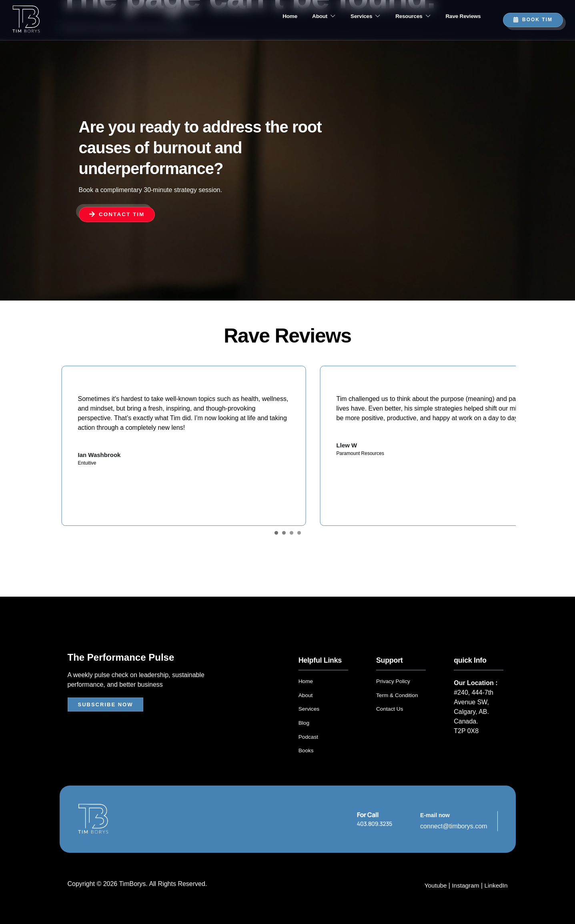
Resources (405, 16)
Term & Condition (398, 698)
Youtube (434, 887)
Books (306, 752)
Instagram (464, 887)
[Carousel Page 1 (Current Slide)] (276, 536)
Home (264, 16)
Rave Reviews (461, 16)
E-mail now (435, 817)
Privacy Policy (394, 684)
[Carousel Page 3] (292, 536)
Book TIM (533, 20)
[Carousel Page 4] (299, 536)
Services (351, 16)
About (304, 16)
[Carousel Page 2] (284, 536)
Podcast (309, 739)
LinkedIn (496, 887)
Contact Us (390, 712)
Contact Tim (117, 214)
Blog (304, 725)
